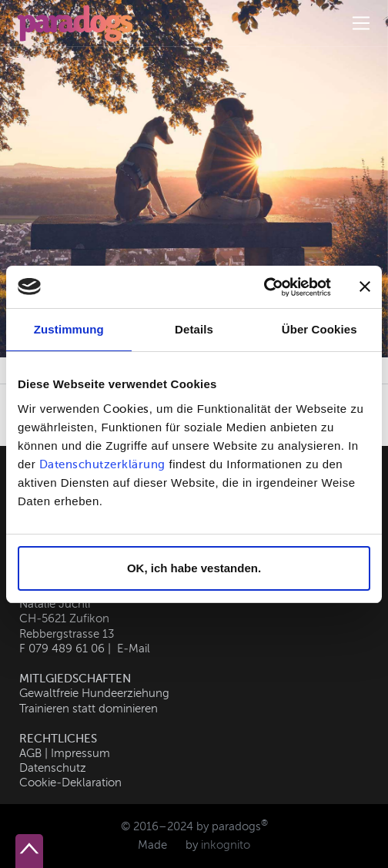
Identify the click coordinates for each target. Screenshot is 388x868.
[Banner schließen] (365, 287)
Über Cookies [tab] (319, 329)
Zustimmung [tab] (69, 329)
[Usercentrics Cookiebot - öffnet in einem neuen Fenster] (264, 287)
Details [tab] (194, 329)
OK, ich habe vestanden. (194, 568)
